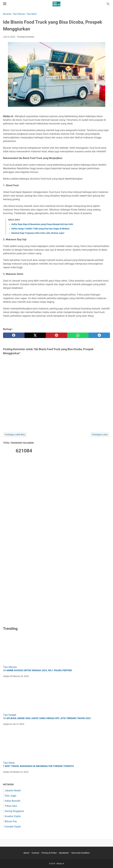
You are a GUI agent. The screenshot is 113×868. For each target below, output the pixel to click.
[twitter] (35, 335)
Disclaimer (64, 853)
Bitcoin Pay (11, 821)
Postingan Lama (100, 435)
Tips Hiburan (10, 667)
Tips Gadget (10, 715)
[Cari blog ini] (108, 4)
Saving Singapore (14, 811)
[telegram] (99, 335)
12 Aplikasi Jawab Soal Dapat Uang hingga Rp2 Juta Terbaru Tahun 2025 (47, 718)
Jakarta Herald (13, 791)
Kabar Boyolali (13, 801)
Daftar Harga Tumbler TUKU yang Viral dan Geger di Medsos (40, 229)
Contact (35, 853)
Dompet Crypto (13, 827)
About (26, 853)
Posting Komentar (26, 37)
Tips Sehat (9, 763)
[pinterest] (56, 335)
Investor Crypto (13, 816)
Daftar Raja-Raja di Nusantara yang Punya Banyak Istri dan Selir (42, 224)
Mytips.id (60, 864)
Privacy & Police (49, 853)
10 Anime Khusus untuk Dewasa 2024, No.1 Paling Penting (37, 671)
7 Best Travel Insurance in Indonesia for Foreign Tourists (38, 766)
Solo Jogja (10, 796)
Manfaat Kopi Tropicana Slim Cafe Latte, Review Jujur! (38, 233)
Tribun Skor (11, 806)
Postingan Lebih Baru (15, 435)
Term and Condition (80, 853)
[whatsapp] (78, 335)
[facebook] (14, 335)
